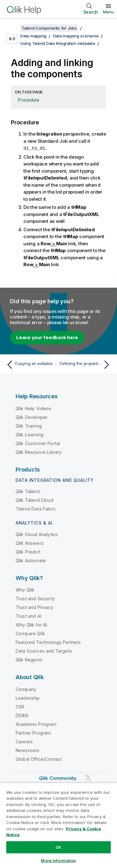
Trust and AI (28, 616)
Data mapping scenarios (76, 36)
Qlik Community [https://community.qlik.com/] (58, 778)
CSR (20, 706)
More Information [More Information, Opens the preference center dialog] (58, 861)
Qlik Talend (28, 491)
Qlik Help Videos (34, 408)
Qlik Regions (29, 659)
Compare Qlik (30, 633)
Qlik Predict (28, 551)
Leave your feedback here (47, 337)
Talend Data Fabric (36, 508)
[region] (58, 825)
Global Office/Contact (39, 759)
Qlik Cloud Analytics (37, 534)
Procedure (29, 100)
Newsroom (27, 750)
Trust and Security (35, 598)
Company (26, 689)
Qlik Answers (30, 543)
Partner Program (33, 733)
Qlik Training (29, 426)
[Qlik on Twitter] (88, 777)
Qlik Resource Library (39, 452)
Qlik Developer (32, 417)
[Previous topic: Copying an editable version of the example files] (31, 364)
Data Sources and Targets (44, 651)
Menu (108, 12)
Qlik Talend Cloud (34, 500)
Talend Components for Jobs (49, 28)
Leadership (28, 698)
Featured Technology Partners (48, 642)
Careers (24, 741)
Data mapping (33, 36)
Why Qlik (25, 590)
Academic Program (36, 724)
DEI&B (22, 715)
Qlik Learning (29, 434)
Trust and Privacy (34, 607)
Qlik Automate (31, 560)
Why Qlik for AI (31, 624)
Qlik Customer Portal (38, 443)
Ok (58, 847)
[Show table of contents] (12, 28)
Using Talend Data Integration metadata (58, 43)
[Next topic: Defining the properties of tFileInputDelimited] (86, 364)
